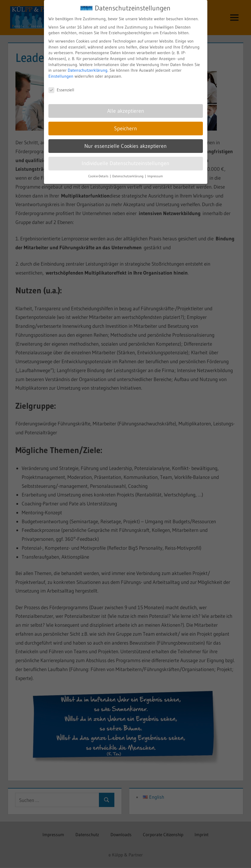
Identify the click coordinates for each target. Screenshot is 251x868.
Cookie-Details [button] (99, 171)
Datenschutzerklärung (88, 65)
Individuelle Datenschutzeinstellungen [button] (125, 158)
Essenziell (61, 85)
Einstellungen (61, 71)
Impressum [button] (155, 171)
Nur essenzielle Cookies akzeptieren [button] (125, 141)
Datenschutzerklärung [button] (128, 171)
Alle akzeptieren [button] (126, 106)
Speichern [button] (125, 123)
